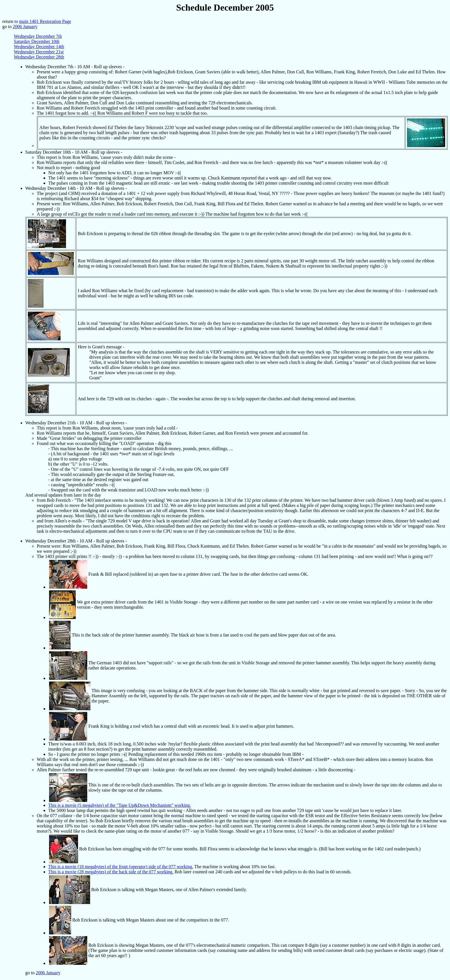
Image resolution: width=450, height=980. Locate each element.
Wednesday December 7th (38, 36)
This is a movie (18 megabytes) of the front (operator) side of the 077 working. (121, 867)
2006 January (25, 27)
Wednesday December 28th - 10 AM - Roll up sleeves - (76, 541)
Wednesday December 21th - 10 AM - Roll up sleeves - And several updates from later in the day (236, 477)
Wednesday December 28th (39, 57)
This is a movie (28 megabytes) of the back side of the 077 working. (111, 872)
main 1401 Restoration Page (45, 21)
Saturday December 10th (37, 41)
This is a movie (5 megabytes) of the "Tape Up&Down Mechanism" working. (120, 805)
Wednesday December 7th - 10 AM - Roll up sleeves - (236, 107)
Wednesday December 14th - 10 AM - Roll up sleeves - (236, 301)
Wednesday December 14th (39, 47)
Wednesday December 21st (39, 52)
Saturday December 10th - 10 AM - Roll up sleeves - (236, 168)
